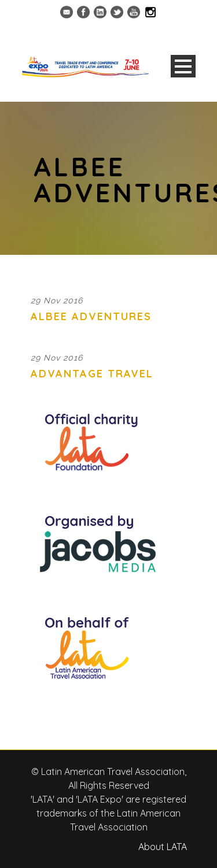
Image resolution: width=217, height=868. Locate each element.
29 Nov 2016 (57, 301)
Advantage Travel (92, 374)
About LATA (163, 847)
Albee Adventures (91, 316)
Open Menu (183, 66)
